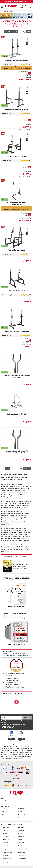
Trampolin (21, 833)
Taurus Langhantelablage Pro (17, 156)
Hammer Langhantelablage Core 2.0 (16, 331)
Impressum (21, 812)
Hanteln (20, 840)
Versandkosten (6, 815)
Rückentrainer (7, 855)
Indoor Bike (6, 840)
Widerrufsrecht (21, 815)
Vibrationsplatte (22, 858)
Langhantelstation (7, 12)
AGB (4, 809)
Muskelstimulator (8, 858)
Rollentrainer (22, 846)
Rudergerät (21, 830)
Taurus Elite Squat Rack (16, 250)
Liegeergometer (22, 843)
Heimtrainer (6, 846)
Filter (28, 32)
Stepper (5, 849)
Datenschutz (21, 809)
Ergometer (21, 827)
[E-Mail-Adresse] (12, 718)
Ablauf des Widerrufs (23, 818)
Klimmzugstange (23, 855)
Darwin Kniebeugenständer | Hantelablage (16, 204)
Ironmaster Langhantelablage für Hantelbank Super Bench (17, 452)
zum (6, 801)
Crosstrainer (6, 827)
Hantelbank (21, 837)
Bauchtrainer (22, 852)
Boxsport (5, 843)
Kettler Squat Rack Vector (17, 291)
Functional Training (8, 852)
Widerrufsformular (7, 818)
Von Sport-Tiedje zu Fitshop (9, 745)
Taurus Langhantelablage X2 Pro (16, 60)
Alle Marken (6, 863)
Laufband (6, 830)
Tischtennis (6, 837)
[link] (7, 566)
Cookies (5, 812)
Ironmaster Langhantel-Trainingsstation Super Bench (16, 376)
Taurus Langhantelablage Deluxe (16, 109)
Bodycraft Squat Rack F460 (16, 414)
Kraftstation (6, 833)
